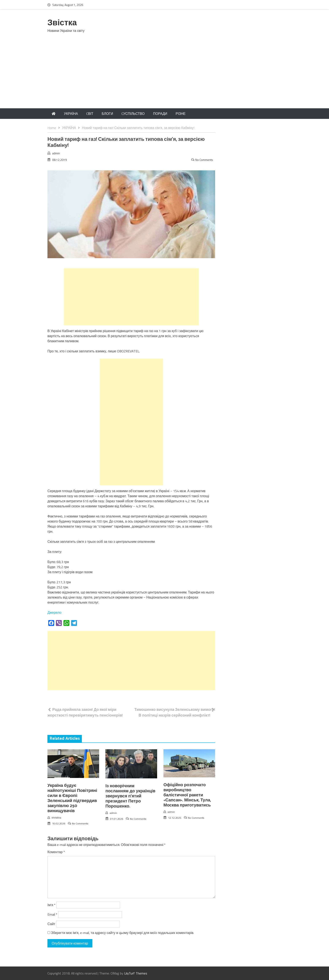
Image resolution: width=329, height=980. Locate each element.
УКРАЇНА (71, 114)
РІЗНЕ (181, 114)
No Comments (204, 160)
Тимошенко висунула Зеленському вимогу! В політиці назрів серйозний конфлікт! (175, 712)
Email (52, 914)
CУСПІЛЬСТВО (133, 114)
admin (56, 153)
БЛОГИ (107, 114)
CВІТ (90, 114)
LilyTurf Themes (136, 973)
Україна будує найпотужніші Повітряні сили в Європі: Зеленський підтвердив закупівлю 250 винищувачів (72, 798)
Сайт (51, 924)
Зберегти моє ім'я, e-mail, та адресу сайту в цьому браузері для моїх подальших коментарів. (123, 933)
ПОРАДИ (160, 114)
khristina (56, 818)
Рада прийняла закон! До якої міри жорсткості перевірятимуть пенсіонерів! (85, 712)
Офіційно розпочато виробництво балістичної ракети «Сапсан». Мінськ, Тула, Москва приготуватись (187, 795)
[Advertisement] (164, 77)
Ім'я (51, 905)
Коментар (56, 852)
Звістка (62, 23)
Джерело (54, 612)
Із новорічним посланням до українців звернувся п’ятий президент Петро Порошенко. (130, 796)
